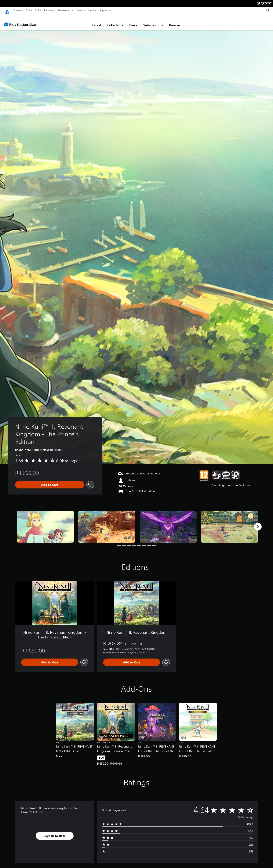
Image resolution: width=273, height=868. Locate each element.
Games (16, 10)
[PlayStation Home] (7, 11)
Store (91, 10)
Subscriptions (153, 21)
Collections (115, 21)
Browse (174, 21)
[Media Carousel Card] (45, 523)
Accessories (64, 10)
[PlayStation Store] (22, 21)
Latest (97, 21)
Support (104, 10)
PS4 (37, 10)
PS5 (28, 10)
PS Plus (48, 10)
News (80, 10)
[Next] (258, 523)
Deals (133, 21)
